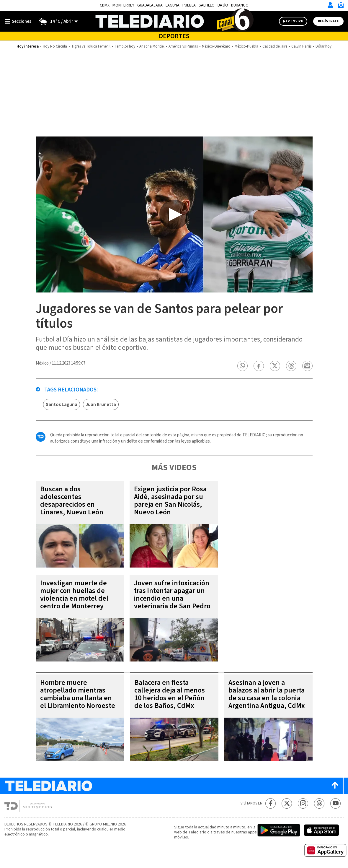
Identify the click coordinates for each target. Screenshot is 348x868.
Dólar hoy (324, 46)
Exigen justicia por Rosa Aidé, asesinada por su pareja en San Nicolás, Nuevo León (170, 501)
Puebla (189, 5)
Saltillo (207, 5)
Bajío (223, 5)
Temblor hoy (125, 46)
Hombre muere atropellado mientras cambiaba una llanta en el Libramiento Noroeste (78, 694)
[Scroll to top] (335, 786)
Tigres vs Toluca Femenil (91, 46)
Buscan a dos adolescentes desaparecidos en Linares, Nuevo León (72, 501)
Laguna (173, 5)
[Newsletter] (341, 6)
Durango (240, 5)
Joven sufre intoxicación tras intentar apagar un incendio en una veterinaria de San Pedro (172, 595)
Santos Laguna (62, 404)
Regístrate (328, 21)
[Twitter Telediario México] (287, 803)
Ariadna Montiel (152, 46)
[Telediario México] (174, 21)
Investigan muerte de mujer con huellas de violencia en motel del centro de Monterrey (74, 595)
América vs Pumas (183, 46)
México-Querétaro (216, 46)
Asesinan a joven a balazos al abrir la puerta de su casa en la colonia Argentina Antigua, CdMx (267, 694)
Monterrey (123, 5)
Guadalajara (150, 5)
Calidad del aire (275, 46)
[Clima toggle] (57, 21)
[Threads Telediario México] (319, 803)
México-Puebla (246, 46)
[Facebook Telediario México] (271, 803)
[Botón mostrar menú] (19, 21)
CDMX (105, 5)
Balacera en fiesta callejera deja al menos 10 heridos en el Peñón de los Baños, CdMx (170, 694)
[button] (242, 366)
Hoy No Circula (55, 46)
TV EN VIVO (294, 21)
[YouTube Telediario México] (335, 803)
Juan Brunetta (101, 404)
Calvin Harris (301, 46)
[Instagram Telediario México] (303, 803)
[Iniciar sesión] (330, 5)
